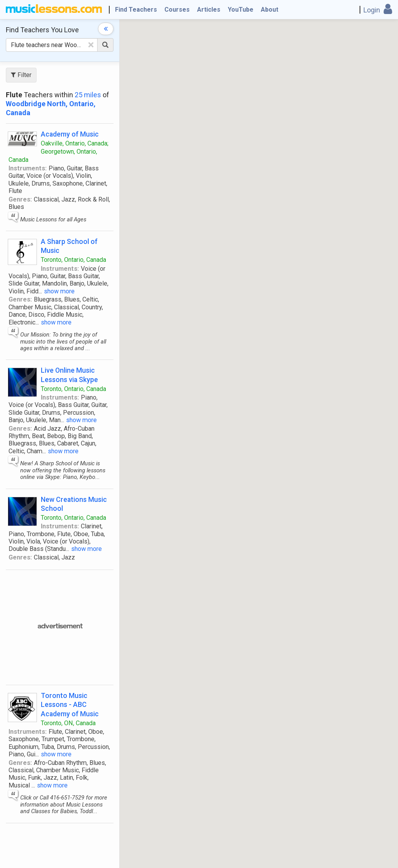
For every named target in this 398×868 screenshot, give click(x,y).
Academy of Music (70, 134)
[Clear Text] (91, 45)
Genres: (20, 199)
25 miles (88, 95)
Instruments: (28, 168)
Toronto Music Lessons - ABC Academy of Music (70, 704)
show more (59, 291)
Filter (21, 75)
